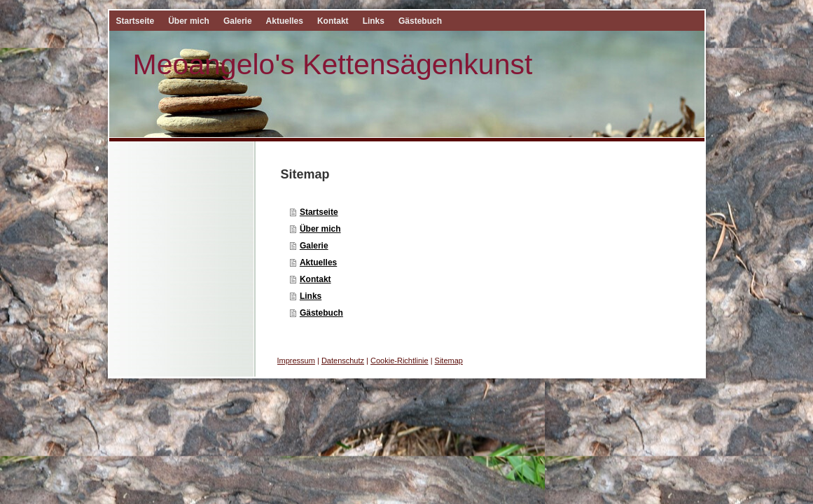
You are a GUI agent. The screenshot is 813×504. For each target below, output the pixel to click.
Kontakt (315, 279)
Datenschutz (343, 360)
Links (311, 296)
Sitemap (449, 360)
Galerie (314, 246)
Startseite (319, 212)
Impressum (296, 360)
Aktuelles (318, 262)
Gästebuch (321, 313)
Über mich (320, 229)
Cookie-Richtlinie (399, 360)
